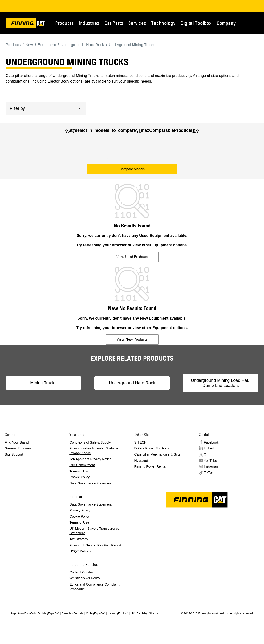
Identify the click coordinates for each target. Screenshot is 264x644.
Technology (163, 23)
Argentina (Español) (23, 613)
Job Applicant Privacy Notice (90, 459)
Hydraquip (142, 461)
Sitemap (154, 613)
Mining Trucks (43, 383)
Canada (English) (73, 613)
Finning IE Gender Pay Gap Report (95, 545)
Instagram (211, 466)
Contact (259, 23)
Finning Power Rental (150, 466)
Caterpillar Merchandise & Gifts (157, 454)
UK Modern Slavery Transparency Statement (94, 531)
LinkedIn (210, 448)
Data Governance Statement (90, 483)
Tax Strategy (79, 539)
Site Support (14, 454)
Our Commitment (82, 465)
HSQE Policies (80, 551)
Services (137, 23)
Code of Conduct (82, 572)
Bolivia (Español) (49, 613)
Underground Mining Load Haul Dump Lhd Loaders (221, 383)
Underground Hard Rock (132, 383)
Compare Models (132, 169)
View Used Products (132, 257)
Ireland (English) (118, 613)
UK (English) (139, 613)
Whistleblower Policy (85, 578)
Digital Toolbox (196, 23)
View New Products (132, 339)
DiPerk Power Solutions (152, 448)
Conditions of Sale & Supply (90, 442)
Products (64, 23)
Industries (89, 23)
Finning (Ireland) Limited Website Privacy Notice (94, 451)
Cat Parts (114, 23)
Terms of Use (79, 471)
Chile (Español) (96, 613)
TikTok (209, 473)
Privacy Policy (80, 510)
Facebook (211, 442)
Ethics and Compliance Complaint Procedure (94, 587)
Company (226, 23)
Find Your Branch (17, 442)
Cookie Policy (80, 477)
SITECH (141, 442)
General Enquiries (18, 448)
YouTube (211, 461)
